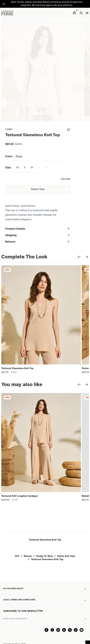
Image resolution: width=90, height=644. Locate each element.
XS (18, 168)
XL (46, 168)
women (28, 556)
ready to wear (45, 556)
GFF (17, 556)
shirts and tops (66, 556)
